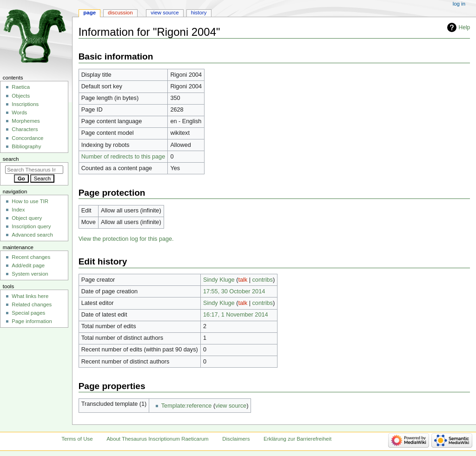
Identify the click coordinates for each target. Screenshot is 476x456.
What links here (30, 296)
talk (243, 280)
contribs (263, 280)
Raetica (21, 87)
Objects (21, 96)
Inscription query (31, 226)
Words (19, 112)
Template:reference (187, 406)
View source (165, 13)
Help (465, 27)
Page (89, 13)
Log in (459, 4)
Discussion (120, 13)
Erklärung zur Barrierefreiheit (297, 439)
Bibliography (26, 146)
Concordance (27, 138)
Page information (32, 321)
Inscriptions (25, 104)
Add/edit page (28, 265)
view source (231, 406)
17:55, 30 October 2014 (234, 291)
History (199, 13)
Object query (27, 218)
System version (30, 274)
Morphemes (26, 121)
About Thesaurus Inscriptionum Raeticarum (157, 439)
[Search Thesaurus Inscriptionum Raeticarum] (34, 170)
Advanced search (32, 235)
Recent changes (31, 257)
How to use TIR (30, 201)
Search (11, 159)
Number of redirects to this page (123, 157)
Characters (25, 129)
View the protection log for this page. (126, 239)
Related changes (32, 304)
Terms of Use (77, 439)
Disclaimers (236, 439)
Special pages (28, 313)
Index (18, 210)
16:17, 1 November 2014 (236, 315)
